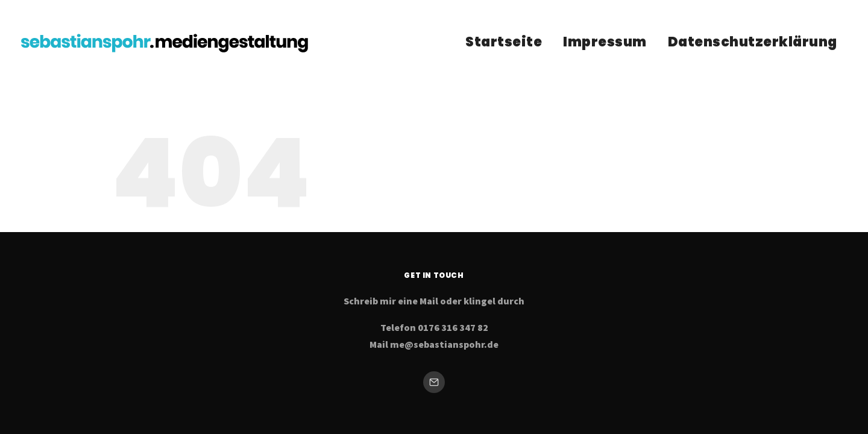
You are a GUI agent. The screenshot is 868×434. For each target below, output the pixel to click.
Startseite (504, 42)
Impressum (605, 42)
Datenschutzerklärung (753, 42)
